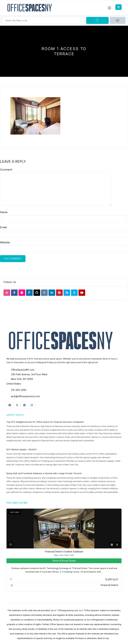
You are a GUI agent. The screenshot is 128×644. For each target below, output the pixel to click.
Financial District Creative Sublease (64, 552)
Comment (6, 170)
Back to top (103, 638)
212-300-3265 (19, 390)
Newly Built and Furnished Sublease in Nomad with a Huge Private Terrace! (44, 473)
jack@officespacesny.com (25, 396)
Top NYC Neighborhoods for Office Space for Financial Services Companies (45, 422)
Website (5, 242)
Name (4, 212)
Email (3, 227)
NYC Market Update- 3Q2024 (21, 449)
